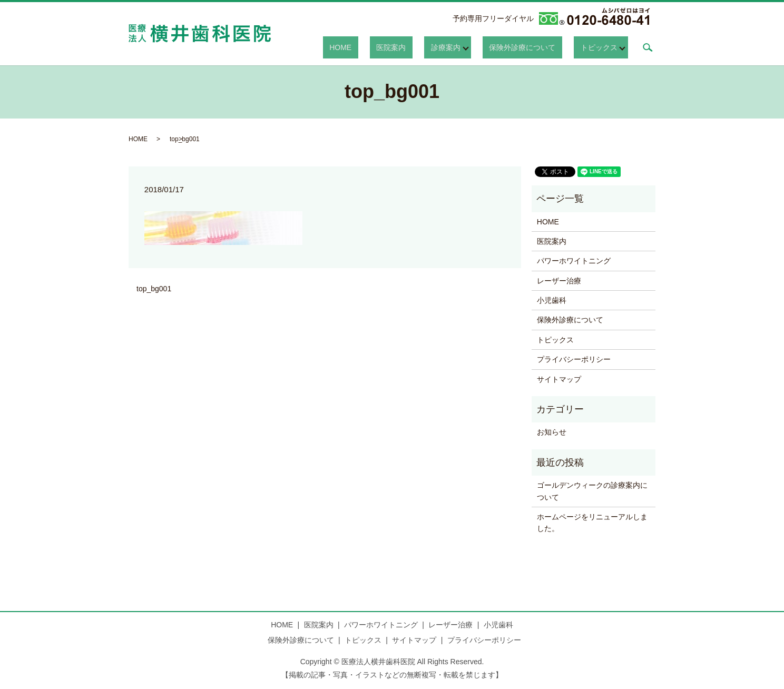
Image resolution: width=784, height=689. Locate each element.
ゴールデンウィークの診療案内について (592, 491)
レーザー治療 (559, 281)
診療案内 (465, 47)
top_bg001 (154, 289)
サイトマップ (559, 379)
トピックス (599, 47)
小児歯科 (552, 300)
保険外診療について (535, 47)
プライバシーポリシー (574, 359)
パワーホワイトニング (574, 261)
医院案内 (424, 47)
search (648, 47)
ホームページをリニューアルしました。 (592, 523)
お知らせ (552, 432)
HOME (386, 47)
